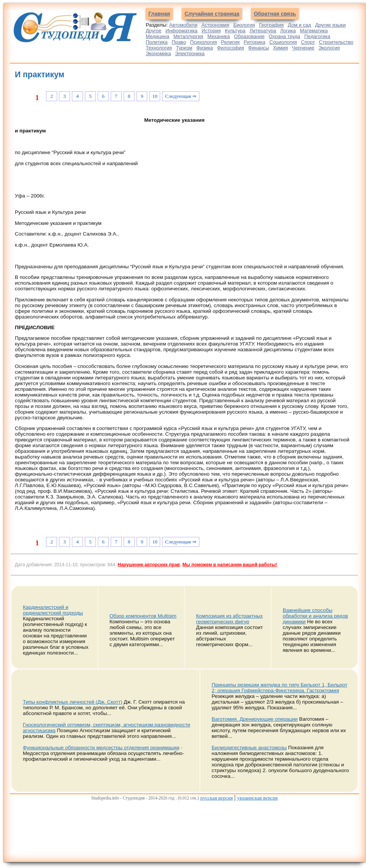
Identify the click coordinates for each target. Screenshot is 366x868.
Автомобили (183, 25)
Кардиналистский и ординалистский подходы (53, 610)
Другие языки (330, 25)
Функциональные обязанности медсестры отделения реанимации (101, 748)
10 (155, 96)
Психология (204, 42)
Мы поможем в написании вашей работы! (230, 565)
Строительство (336, 42)
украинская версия (257, 798)
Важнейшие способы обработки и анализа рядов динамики (315, 616)
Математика (314, 31)
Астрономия (215, 25)
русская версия (217, 798)
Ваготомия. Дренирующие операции (255, 719)
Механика (219, 36)
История (211, 31)
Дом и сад (300, 25)
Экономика (158, 53)
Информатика (181, 31)
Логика (288, 31)
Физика (205, 48)
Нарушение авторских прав (149, 565)
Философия (231, 48)
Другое (154, 31)
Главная (159, 14)
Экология (329, 48)
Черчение (303, 48)
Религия (230, 42)
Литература (263, 31)
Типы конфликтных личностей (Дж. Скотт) (72, 702)
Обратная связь (275, 14)
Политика (157, 42)
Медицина (158, 36)
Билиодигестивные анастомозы (249, 748)
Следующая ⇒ (181, 96)
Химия (281, 48)
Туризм (184, 48)
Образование (249, 36)
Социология (283, 42)
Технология (159, 48)
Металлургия (189, 36)
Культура (235, 31)
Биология (244, 25)
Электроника (190, 53)
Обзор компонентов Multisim (143, 616)
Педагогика (317, 36)
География (271, 25)
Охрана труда (284, 36)
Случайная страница (212, 14)
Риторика (255, 42)
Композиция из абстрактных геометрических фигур (229, 619)
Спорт (308, 42)
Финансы (259, 48)
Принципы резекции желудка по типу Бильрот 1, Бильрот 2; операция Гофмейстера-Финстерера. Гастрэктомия (279, 688)
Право (179, 42)
